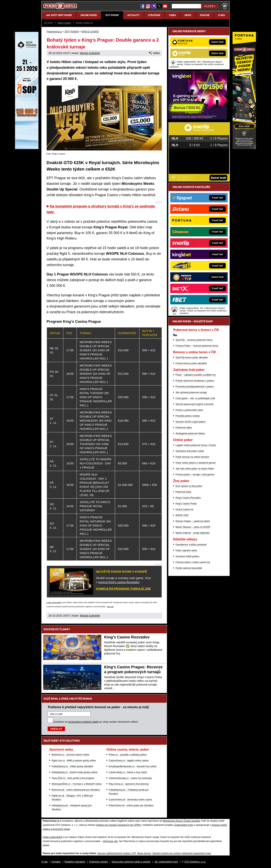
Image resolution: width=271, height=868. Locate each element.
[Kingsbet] (198, 119)
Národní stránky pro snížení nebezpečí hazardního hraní (182, 853)
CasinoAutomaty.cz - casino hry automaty (130, 778)
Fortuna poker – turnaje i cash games (195, 475)
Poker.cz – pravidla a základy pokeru (128, 755)
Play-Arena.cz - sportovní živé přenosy (129, 784)
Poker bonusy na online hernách (192, 457)
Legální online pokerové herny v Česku (196, 445)
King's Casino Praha (186, 504)
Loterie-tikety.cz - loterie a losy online (128, 772)
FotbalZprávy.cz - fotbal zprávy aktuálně (72, 766)
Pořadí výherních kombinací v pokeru (195, 381)
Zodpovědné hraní (184, 825)
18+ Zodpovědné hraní (166, 862)
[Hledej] (186, 6)
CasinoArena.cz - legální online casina (129, 761)
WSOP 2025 (182, 515)
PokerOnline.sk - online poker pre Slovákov (131, 805)
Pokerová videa (184, 428)
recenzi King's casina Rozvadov (119, 582)
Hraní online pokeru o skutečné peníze (196, 463)
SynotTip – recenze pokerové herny (194, 340)
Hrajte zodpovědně (54, 603)
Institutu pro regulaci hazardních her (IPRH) (119, 825)
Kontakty (56, 862)
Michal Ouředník (90, 53)
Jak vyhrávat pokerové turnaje (191, 392)
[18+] (225, 6)
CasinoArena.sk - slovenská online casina (130, 800)
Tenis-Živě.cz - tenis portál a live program (73, 778)
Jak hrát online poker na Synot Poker (195, 469)
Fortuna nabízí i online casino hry (193, 562)
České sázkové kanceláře (189, 568)
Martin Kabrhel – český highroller (193, 533)
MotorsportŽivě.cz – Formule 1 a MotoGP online (77, 784)
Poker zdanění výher (186, 551)
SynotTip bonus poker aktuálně (192, 358)
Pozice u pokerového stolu (189, 410)
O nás (45, 862)
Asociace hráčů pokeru (187, 556)
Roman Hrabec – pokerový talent (193, 521)
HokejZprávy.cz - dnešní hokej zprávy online (75, 772)
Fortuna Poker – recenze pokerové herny (197, 346)
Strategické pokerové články (190, 434)
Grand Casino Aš (84, 23)
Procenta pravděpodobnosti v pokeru (195, 387)
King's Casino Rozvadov (127, 637)
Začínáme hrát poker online (190, 451)
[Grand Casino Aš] (27, 148)
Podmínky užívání (99, 862)
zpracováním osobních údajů (83, 722)
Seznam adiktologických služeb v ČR (116, 853)
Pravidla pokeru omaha (188, 416)
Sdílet (154, 53)
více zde (110, 607)
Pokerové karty (183, 492)
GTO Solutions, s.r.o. (195, 862)
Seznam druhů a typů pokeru (191, 422)
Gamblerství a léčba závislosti (191, 545)
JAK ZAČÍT (48, 23)
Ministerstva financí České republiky (181, 821)
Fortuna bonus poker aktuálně (191, 363)
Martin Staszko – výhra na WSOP (193, 527)
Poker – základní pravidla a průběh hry (196, 375)
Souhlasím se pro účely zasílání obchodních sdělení (96, 722)
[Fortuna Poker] (244, 148)
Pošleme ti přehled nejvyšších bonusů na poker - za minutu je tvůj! (99, 707)
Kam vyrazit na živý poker (189, 486)
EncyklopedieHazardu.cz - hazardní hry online (133, 766)
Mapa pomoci (144, 853)
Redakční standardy (75, 862)
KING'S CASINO (64, 23)
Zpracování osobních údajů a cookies (131, 862)
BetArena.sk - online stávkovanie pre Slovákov (76, 790)
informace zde (110, 841)
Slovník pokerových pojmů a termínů (194, 404)
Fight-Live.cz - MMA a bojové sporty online (74, 761)
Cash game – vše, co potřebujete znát (195, 398)
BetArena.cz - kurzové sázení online (70, 755)
